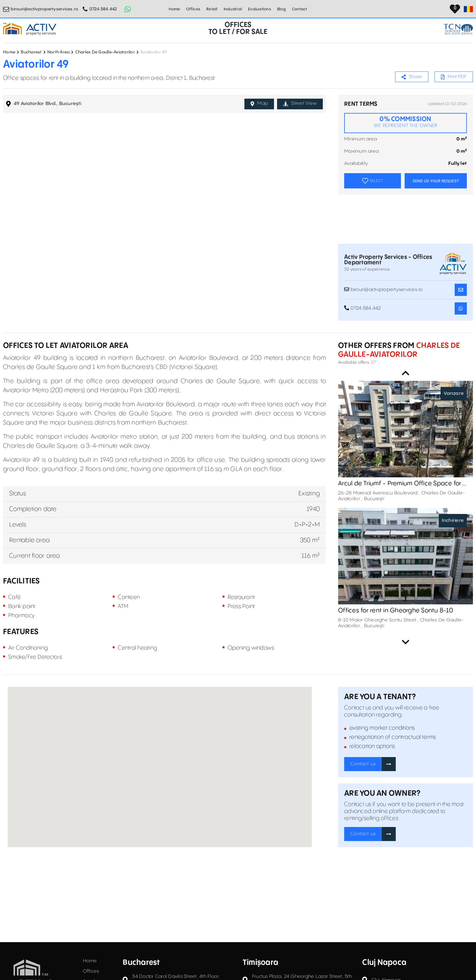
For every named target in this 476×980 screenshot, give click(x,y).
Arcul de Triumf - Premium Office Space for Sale (400, 484)
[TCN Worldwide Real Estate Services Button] (458, 29)
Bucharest (31, 52)
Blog (281, 9)
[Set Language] (468, 9)
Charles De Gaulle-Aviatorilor (105, 52)
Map (259, 104)
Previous (406, 373)
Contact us (363, 764)
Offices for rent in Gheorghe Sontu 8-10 (396, 611)
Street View (300, 104)
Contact (300, 9)
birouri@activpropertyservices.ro (44, 9)
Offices (193, 9)
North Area (59, 52)
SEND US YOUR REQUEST (436, 181)
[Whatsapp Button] (128, 9)
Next (406, 642)
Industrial (233, 9)
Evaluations (260, 9)
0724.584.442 (103, 9)
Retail (212, 9)
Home (174, 9)
